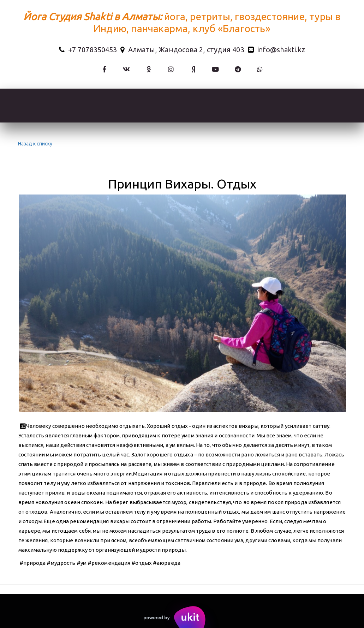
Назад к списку (34, 144)
